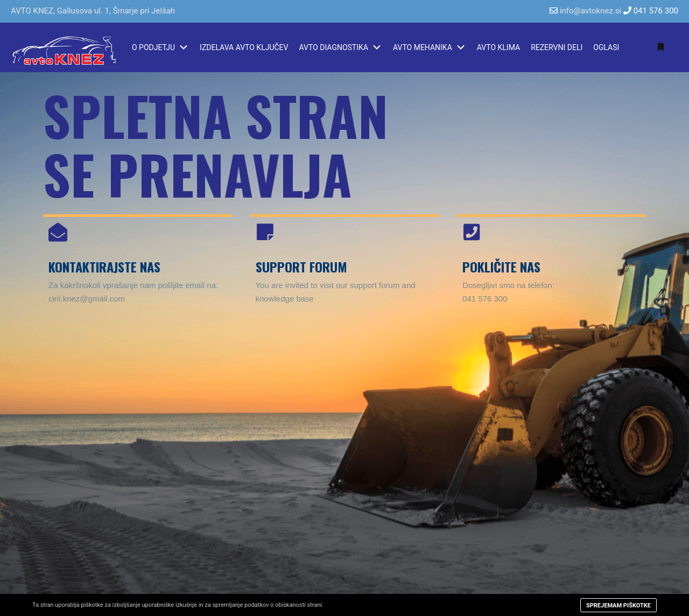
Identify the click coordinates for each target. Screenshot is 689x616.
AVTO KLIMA (498, 47)
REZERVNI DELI (557, 47)
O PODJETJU (160, 47)
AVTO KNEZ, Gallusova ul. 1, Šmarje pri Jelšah (93, 11)
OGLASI (606, 47)
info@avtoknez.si (590, 11)
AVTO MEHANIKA (430, 47)
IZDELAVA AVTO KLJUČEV (244, 47)
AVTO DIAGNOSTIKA (340, 47)
